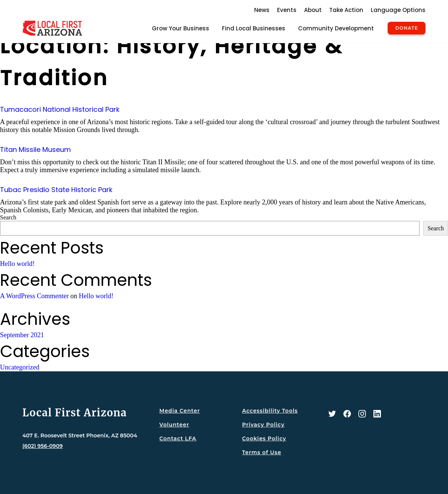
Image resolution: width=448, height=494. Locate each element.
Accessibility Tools (270, 411)
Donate (407, 28)
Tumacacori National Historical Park (60, 109)
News (262, 10)
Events (287, 10)
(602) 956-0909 (43, 446)
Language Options (398, 10)
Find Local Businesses (254, 28)
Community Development (336, 28)
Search (8, 217)
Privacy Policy (263, 425)
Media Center (180, 411)
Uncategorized (20, 367)
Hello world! (17, 264)
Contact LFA (178, 438)
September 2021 (22, 335)
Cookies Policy (264, 438)
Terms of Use (262, 452)
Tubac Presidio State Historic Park (56, 190)
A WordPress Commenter (34, 296)
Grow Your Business (181, 28)
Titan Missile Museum (35, 149)
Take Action (346, 10)
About (313, 10)
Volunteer (174, 425)
